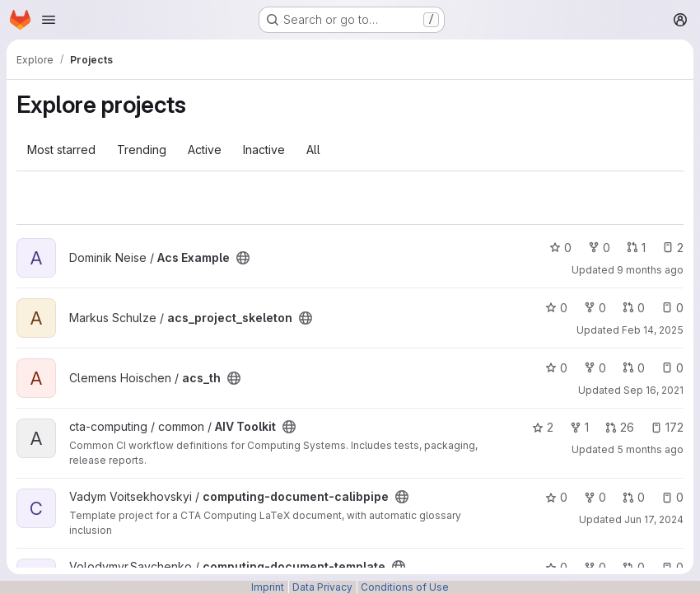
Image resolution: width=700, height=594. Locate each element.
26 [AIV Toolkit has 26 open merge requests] (620, 427)
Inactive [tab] (264, 150)
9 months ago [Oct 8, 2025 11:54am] (650, 270)
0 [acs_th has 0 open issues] (672, 368)
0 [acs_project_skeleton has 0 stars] (556, 308)
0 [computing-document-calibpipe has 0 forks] (595, 497)
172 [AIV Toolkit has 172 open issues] (667, 427)
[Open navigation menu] (49, 20)
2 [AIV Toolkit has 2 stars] (543, 427)
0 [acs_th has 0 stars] (556, 368)
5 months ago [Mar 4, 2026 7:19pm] (650, 449)
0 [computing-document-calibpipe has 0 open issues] (672, 497)
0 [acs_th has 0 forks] (595, 368)
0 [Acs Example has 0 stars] (560, 248)
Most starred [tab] (61, 150)
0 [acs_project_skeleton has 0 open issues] (672, 308)
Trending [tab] (142, 150)
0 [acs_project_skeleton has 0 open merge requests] (634, 308)
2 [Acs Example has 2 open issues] (673, 248)
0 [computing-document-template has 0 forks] (595, 567)
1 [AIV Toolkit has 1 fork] (579, 427)
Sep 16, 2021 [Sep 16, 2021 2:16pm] (653, 390)
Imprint (268, 587)
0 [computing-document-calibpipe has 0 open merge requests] (634, 497)
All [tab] (313, 150)
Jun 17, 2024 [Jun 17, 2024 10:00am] (654, 519)
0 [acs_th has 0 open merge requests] (634, 368)
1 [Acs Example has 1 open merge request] (636, 248)
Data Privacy (322, 587)
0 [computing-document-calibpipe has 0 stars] (556, 497)
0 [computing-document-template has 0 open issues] (672, 567)
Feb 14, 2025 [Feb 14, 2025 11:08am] (653, 330)
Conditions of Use (405, 587)
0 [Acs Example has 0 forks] (599, 248)
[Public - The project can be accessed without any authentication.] (243, 258)
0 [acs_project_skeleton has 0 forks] (595, 308)
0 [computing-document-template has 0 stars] (556, 567)
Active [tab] (205, 150)
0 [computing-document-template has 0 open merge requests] (634, 567)
